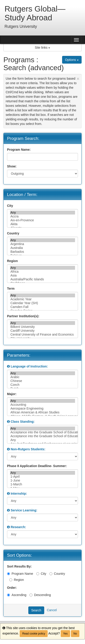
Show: (12, 166)
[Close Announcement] (78, 79)
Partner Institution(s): (23, 316)
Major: (12, 394)
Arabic (42, 377)
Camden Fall (42, 307)
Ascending (17, 595)
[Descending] (31, 595)
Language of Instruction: (29, 366)
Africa (42, 272)
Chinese (42, 381)
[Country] (51, 574)
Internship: (19, 494)
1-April (42, 477)
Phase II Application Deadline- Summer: (37, 466)
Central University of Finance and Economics (42, 335)
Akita (42, 224)
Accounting (42, 405)
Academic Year (42, 299)
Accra (42, 216)
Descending (40, 595)
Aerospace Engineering (42, 409)
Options (72, 60)
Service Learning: (24, 510)
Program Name (20, 574)
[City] (38, 574)
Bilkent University (42, 327)
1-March (42, 484)
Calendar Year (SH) (42, 303)
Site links (43, 48)
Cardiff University (42, 331)
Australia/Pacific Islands (42, 279)
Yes (66, 634)
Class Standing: (23, 422)
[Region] (11, 580)
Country (13, 233)
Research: (18, 527)
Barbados (42, 252)
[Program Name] (8, 574)
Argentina (42, 244)
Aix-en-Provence (42, 220)
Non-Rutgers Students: (28, 449)
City (10, 206)
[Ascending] (8, 595)
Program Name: (19, 150)
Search (36, 610)
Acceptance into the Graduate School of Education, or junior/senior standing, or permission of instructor (42, 436)
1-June (42, 481)
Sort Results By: (19, 566)
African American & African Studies (42, 412)
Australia (42, 248)
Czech (42, 385)
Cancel (52, 610)
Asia (42, 275)
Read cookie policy (34, 634)
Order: (12, 588)
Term (11, 289)
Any (42, 213)
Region (12, 261)
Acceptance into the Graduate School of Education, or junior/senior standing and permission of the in (42, 432)
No (75, 634)
